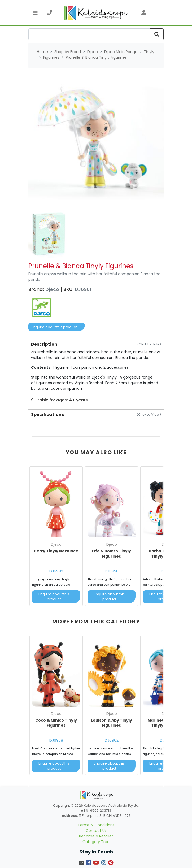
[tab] (96, 371)
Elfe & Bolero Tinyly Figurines (112, 554)
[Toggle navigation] (35, 13)
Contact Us (96, 831)
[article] (56, 537)
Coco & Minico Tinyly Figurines (56, 723)
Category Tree (96, 842)
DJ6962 (112, 740)
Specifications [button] (96, 415)
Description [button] (96, 344)
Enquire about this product (54, 327)
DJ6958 (56, 740)
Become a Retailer (96, 836)
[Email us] (81, 863)
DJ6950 (112, 571)
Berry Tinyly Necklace (56, 551)
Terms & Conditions (96, 825)
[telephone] (49, 13)
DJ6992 (56, 571)
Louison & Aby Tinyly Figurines (112, 723)
